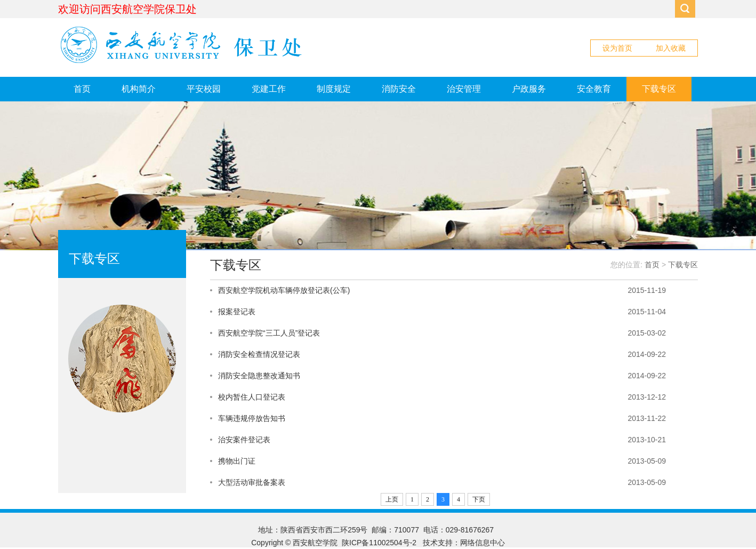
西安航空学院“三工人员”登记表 (269, 333)
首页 (82, 89)
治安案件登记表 (244, 440)
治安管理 (464, 89)
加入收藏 (671, 48)
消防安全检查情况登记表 (259, 354)
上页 (392, 499)
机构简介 (139, 89)
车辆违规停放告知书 (252, 418)
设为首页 (617, 48)
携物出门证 (237, 461)
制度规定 (334, 89)
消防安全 (399, 89)
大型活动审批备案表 (252, 482)
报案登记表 (237, 312)
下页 (479, 499)
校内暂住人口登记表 (252, 397)
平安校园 (204, 89)
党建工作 (269, 89)
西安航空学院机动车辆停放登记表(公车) (284, 290)
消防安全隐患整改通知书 (259, 376)
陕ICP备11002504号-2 (380, 543)
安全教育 (594, 89)
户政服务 (529, 89)
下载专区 (659, 89)
